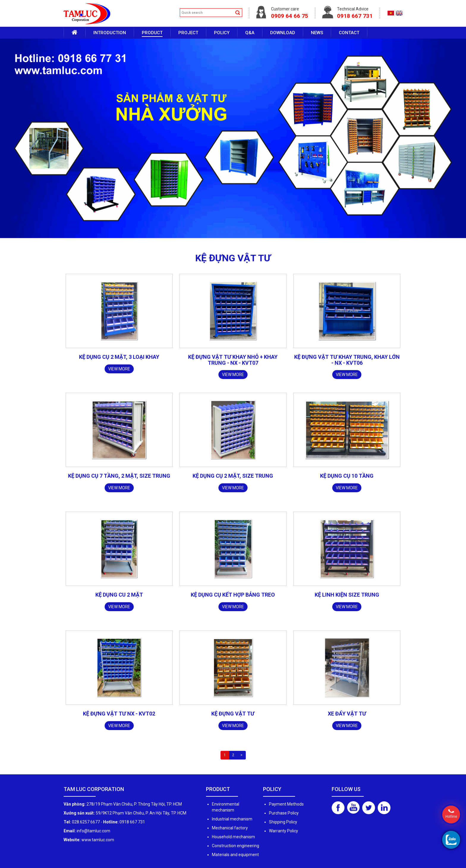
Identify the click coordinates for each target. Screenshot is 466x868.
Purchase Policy (284, 813)
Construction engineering (236, 846)
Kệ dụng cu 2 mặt (119, 595)
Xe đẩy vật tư (347, 714)
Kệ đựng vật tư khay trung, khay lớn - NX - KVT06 (347, 360)
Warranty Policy (284, 831)
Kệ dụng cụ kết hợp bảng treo (233, 595)
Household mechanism (233, 837)
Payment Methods (286, 804)
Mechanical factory (230, 828)
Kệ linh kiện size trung (347, 595)
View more (119, 369)
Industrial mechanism (232, 819)
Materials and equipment (235, 855)
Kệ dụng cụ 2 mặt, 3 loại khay (119, 357)
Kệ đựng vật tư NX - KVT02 (119, 714)
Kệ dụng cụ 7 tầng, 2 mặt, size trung (119, 476)
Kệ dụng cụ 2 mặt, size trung (233, 476)
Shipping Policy (283, 822)
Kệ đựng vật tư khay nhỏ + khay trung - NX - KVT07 (233, 360)
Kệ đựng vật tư (233, 714)
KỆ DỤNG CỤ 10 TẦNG (347, 476)
